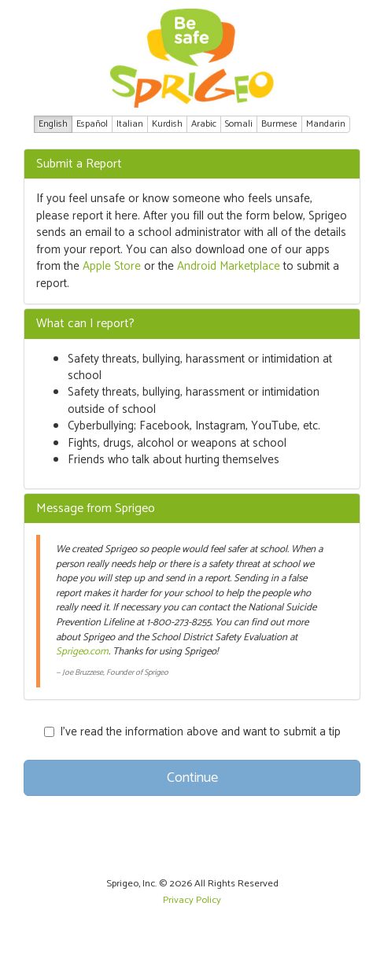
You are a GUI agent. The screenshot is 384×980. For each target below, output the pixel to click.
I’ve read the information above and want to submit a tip (192, 732)
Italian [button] (130, 124)
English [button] (53, 124)
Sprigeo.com (82, 652)
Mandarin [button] (326, 124)
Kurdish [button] (167, 124)
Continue (192, 778)
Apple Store (112, 266)
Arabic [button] (204, 124)
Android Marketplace (229, 266)
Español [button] (92, 124)
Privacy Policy (192, 900)
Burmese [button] (279, 124)
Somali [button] (239, 124)
